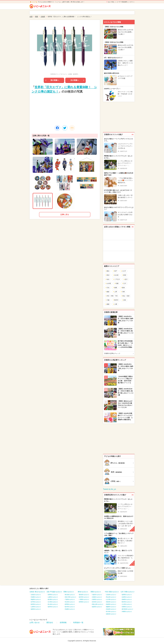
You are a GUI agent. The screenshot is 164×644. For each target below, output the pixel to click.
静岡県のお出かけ (84, 602)
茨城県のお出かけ (70, 609)
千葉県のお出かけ (70, 599)
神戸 (115, 271)
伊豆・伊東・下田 (111, 296)
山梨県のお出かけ (53, 597)
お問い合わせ (35, 623)
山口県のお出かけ (111, 599)
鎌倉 (107, 292)
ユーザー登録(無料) (122, 2)
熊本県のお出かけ (127, 602)
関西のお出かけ (96, 592)
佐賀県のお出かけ (127, 597)
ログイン (132, 2)
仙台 (107, 279)
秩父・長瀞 (125, 296)
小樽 (115, 304)
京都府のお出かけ (97, 597)
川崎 (123, 292)
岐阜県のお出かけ (84, 597)
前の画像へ (55, 80)
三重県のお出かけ (84, 599)
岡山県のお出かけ (111, 597)
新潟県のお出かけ (53, 599)
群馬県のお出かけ (70, 604)
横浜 (107, 271)
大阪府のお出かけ (97, 595)
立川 (124, 283)
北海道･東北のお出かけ (37, 592)
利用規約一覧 (78, 623)
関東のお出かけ (69, 592)
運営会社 (50, 623)
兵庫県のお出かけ (97, 599)
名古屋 (116, 275)
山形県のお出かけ (36, 607)
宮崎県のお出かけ (127, 607)
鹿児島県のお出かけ (127, 609)
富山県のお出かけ (53, 604)
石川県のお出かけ (53, 602)
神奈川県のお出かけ (70, 597)
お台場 (108, 283)
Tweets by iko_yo (110, 489)
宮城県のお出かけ (36, 597)
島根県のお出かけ (111, 604)
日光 (107, 288)
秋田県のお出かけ (36, 604)
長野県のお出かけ (53, 595)
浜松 (124, 300)
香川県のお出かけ (111, 612)
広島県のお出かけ (111, 595)
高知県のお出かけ (111, 609)
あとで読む (111, 2)
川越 (107, 300)
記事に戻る (65, 215)
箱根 (115, 288)
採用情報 (63, 623)
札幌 (116, 283)
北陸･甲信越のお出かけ (54, 592)
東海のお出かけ (83, 592)
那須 (107, 275)
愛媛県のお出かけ (111, 607)
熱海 (123, 288)
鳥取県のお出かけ (111, 602)
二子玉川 (116, 279)
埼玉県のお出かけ (70, 602)
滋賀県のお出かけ (97, 607)
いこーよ (35, 2)
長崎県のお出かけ (127, 599)
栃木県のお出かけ (70, 607)
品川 (125, 279)
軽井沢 (116, 300)
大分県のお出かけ (127, 604)
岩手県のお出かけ (36, 602)
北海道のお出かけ (36, 595)
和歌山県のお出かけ (98, 604)
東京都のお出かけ (70, 595)
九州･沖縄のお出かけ (127, 592)
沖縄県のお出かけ (127, 612)
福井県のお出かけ (53, 607)
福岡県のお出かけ (127, 595)
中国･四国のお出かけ (112, 592)
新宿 (124, 275)
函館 (107, 304)
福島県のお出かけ (36, 609)
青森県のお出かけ (36, 599)
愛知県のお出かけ (84, 595)
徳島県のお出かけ (111, 614)
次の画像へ (75, 80)
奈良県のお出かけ (97, 602)
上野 (115, 292)
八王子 (123, 271)
